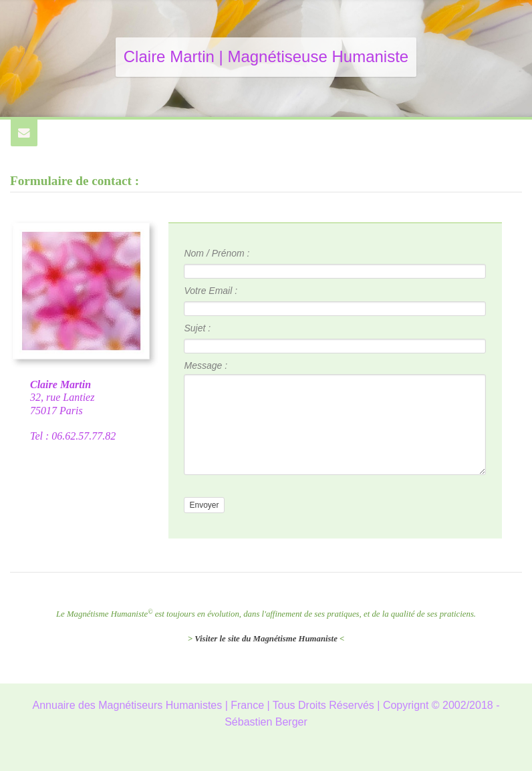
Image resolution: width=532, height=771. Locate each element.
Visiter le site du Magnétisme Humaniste (266, 639)
